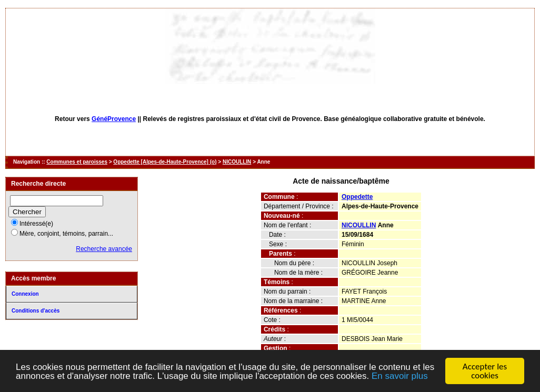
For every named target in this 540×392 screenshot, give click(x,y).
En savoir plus (400, 376)
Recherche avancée (104, 249)
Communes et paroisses (77, 162)
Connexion (25, 294)
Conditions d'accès (36, 311)
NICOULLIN (237, 162)
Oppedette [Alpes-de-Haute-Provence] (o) (165, 162)
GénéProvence (114, 119)
